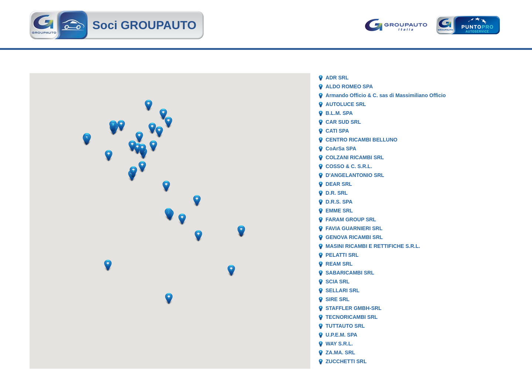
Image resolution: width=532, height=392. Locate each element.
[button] (198, 236)
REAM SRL (339, 264)
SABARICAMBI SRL (350, 273)
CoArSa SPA (341, 149)
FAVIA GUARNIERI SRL (354, 228)
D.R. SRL (337, 193)
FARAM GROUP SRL (351, 219)
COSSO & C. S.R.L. (349, 166)
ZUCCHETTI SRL (346, 361)
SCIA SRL (337, 282)
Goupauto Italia (397, 25)
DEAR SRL (339, 184)
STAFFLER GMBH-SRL (353, 308)
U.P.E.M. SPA (341, 335)
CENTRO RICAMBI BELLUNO (361, 140)
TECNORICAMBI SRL (352, 317)
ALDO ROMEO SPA (349, 86)
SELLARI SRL (342, 290)
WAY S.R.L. (339, 344)
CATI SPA (337, 131)
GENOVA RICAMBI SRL (354, 237)
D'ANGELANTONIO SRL (355, 175)
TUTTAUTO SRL (345, 326)
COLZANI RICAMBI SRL (355, 157)
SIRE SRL (337, 299)
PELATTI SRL (342, 255)
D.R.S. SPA (339, 202)
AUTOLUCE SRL (346, 104)
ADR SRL (337, 78)
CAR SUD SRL (343, 122)
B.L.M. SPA (339, 113)
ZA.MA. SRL (340, 352)
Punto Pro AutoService (467, 25)
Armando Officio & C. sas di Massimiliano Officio (386, 95)
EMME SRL (339, 211)
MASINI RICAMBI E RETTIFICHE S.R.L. (373, 246)
